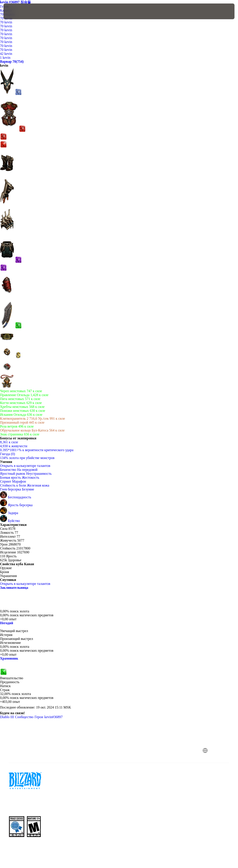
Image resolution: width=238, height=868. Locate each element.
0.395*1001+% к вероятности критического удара (37, 450)
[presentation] (17, 11)
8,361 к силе (9, 442)
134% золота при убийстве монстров (27, 458)
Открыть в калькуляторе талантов (27, 466)
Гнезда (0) (7, 454)
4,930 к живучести (14, 446)
